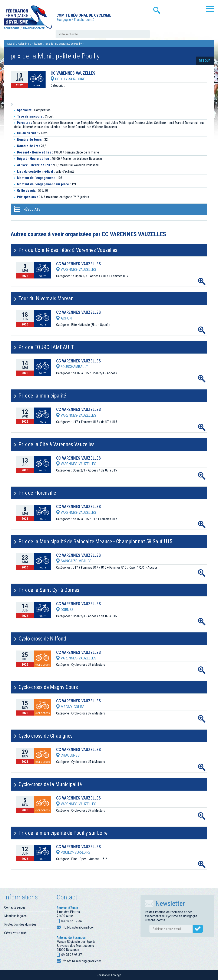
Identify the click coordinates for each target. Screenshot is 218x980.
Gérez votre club (15, 933)
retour (205, 61)
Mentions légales (15, 916)
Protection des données (20, 924)
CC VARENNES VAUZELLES (73, 73)
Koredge (116, 975)
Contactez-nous (15, 907)
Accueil (11, 44)
